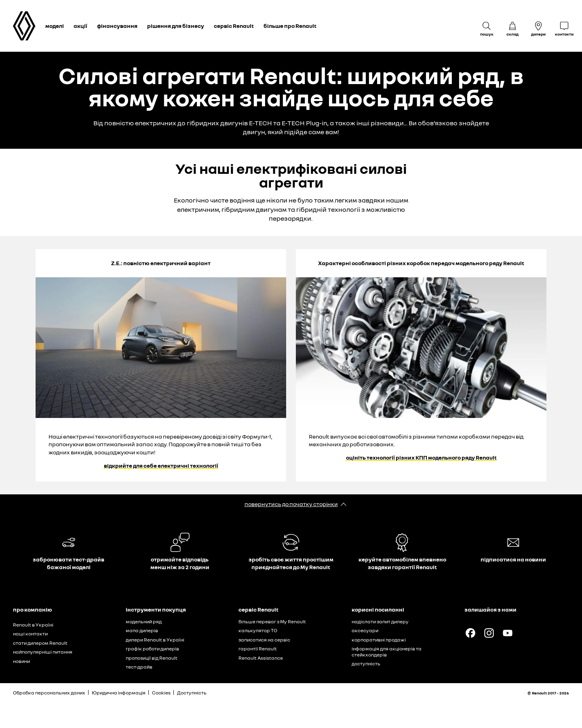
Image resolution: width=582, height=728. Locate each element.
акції (80, 26)
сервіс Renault (234, 26)
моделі (55, 26)
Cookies (161, 693)
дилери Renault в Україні (155, 640)
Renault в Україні (33, 625)
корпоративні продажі (379, 640)
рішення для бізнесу (176, 26)
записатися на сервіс (264, 640)
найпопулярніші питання (43, 652)
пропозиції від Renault (152, 658)
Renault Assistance (261, 658)
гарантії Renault (258, 649)
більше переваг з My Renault (272, 621)
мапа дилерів (142, 630)
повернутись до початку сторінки (291, 504)
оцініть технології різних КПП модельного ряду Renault (421, 458)
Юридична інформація (119, 693)
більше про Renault (290, 26)
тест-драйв (139, 667)
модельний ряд (144, 621)
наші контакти (30, 634)
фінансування (117, 26)
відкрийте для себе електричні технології (161, 466)
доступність (366, 664)
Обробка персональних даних (49, 693)
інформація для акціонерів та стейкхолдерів (387, 652)
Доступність (192, 693)
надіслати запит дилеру (380, 621)
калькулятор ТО (258, 630)
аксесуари (365, 630)
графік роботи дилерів (152, 649)
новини (21, 661)
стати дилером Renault (40, 643)
